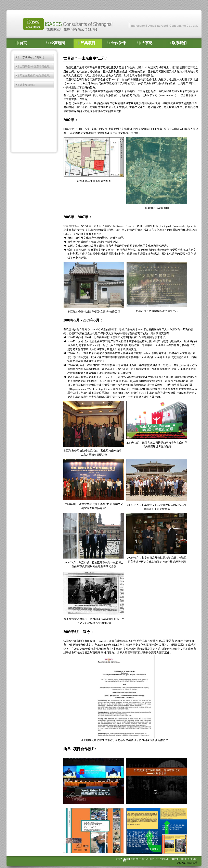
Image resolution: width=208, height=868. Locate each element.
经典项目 (88, 43)
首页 (23, 43)
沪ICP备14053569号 (187, 863)
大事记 (147, 43)
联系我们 (179, 43)
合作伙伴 (118, 43)
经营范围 (57, 43)
